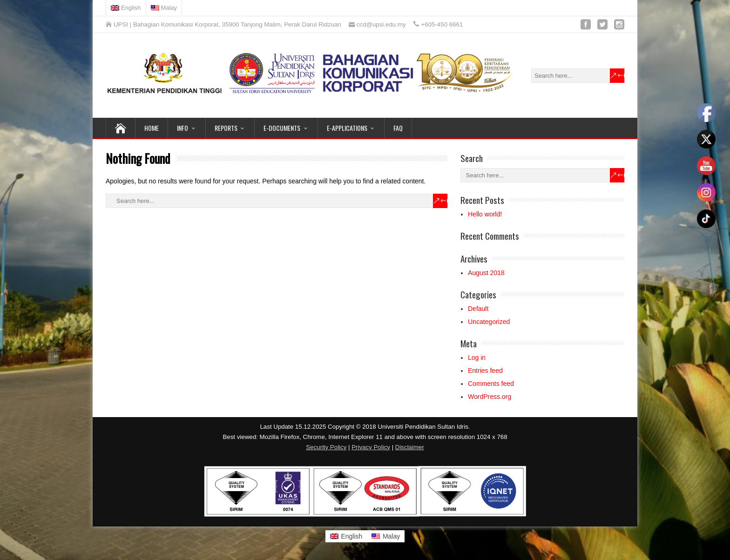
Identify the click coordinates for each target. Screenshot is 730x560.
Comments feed (491, 384)
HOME (152, 128)
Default (478, 309)
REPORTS (226, 128)
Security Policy (326, 447)
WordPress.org (490, 397)
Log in (477, 358)
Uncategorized (489, 322)
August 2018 (486, 273)
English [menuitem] (351, 536)
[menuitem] (126, 8)
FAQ (398, 128)
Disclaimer (410, 447)
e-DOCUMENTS (282, 128)
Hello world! (485, 214)
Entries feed (485, 371)
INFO (182, 128)
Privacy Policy (371, 447)
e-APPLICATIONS (347, 128)
